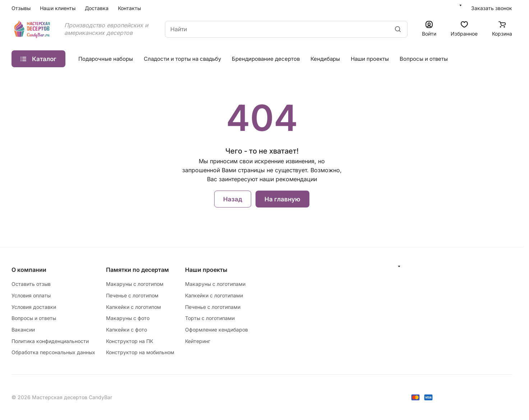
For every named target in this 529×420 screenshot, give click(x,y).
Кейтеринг (198, 341)
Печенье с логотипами (213, 307)
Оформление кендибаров (217, 330)
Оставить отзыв (31, 284)
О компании (29, 270)
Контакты (129, 8)
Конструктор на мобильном (140, 352)
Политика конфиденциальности (50, 341)
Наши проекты (370, 59)
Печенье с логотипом (132, 295)
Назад (233, 199)
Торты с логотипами (210, 318)
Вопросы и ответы (424, 59)
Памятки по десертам (137, 270)
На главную (282, 199)
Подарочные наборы (106, 59)
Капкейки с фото (126, 330)
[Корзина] (502, 29)
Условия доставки (34, 307)
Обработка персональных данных (53, 352)
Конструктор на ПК (130, 341)
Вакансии (23, 330)
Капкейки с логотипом (134, 307)
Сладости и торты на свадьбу (182, 59)
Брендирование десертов (266, 59)
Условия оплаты (31, 295)
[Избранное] (464, 29)
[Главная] (33, 29)
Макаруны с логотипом (135, 284)
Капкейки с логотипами (214, 295)
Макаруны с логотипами (215, 284)
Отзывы (21, 8)
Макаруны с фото (128, 318)
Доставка (97, 8)
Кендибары (325, 59)
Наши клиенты (58, 8)
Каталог (38, 59)
